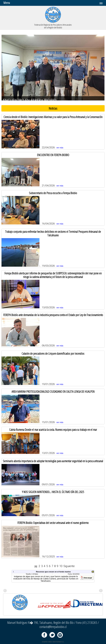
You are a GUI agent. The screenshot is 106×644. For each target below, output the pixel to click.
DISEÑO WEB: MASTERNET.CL (53, 642)
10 (61, 566)
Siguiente (69, 566)
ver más (60, 148)
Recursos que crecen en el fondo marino (53, 572)
